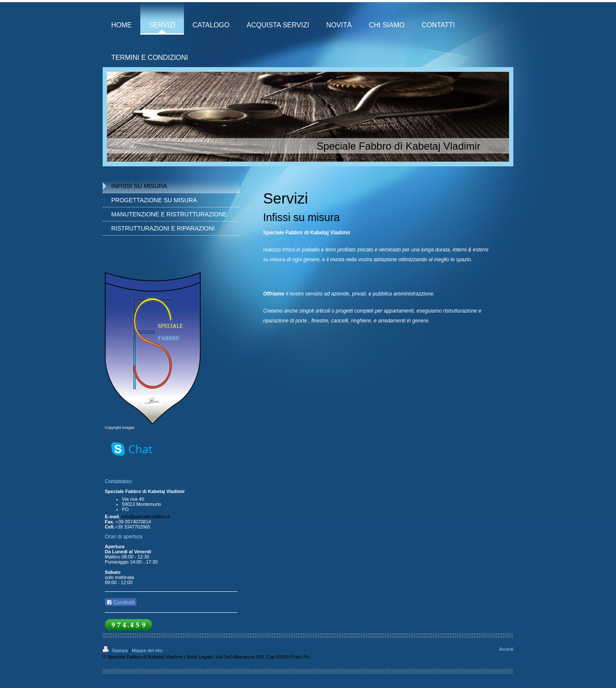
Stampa (116, 650)
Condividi (121, 602)
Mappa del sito (147, 650)
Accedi (506, 649)
